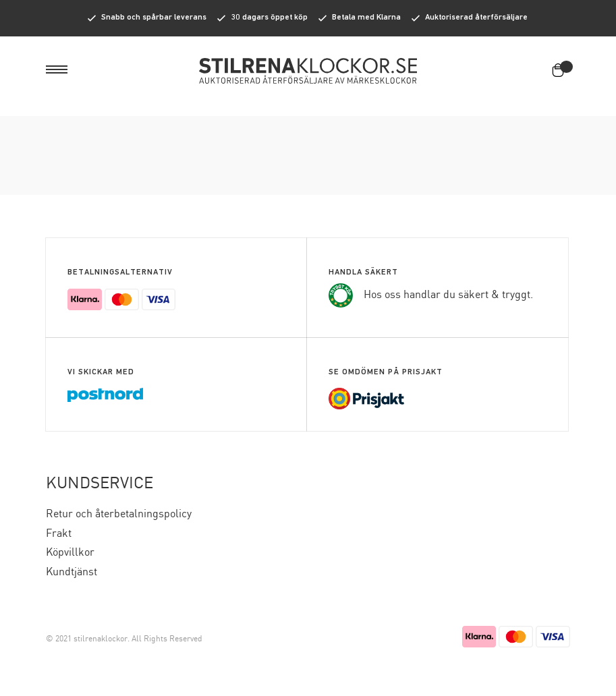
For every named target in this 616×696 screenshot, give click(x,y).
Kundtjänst (72, 572)
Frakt (59, 534)
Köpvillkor (70, 553)
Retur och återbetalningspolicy (119, 514)
